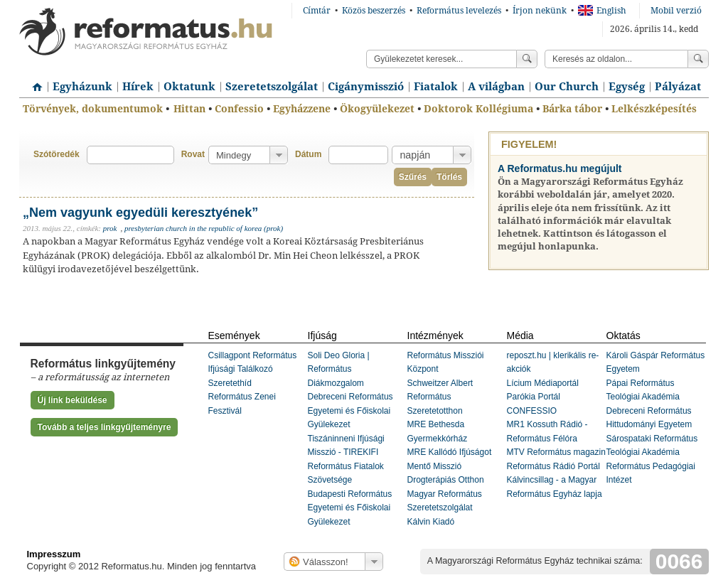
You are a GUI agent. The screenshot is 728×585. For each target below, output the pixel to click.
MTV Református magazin (556, 452)
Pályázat (678, 87)
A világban (496, 87)
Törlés (449, 177)
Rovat (193, 154)
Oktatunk (189, 87)
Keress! (698, 59)
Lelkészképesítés (654, 109)
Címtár (317, 11)
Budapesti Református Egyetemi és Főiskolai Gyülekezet (350, 508)
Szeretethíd (230, 383)
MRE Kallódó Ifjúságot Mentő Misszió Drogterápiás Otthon (450, 466)
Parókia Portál (534, 397)
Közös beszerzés (374, 11)
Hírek (138, 87)
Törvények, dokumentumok (93, 109)
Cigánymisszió (366, 87)
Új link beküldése (73, 400)
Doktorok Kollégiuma (478, 109)
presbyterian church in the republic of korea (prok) (204, 228)
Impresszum (54, 554)
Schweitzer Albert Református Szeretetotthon (440, 397)
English (602, 11)
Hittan (189, 109)
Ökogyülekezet (377, 109)
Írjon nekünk (540, 11)
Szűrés (413, 177)
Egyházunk (82, 87)
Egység (627, 87)
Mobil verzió (676, 11)
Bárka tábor (572, 109)
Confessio (239, 109)
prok (110, 228)
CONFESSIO (532, 411)
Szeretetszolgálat (272, 87)
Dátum (308, 154)
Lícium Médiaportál (543, 383)
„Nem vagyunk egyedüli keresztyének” (140, 213)
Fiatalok (436, 87)
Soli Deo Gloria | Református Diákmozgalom (339, 369)
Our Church (567, 87)
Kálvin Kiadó (431, 522)
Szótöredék (57, 154)
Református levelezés (459, 11)
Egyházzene (302, 109)
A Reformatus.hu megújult (560, 168)
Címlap (33, 82)
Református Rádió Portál (553, 466)
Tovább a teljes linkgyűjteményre (105, 427)
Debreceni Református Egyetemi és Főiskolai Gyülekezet (350, 410)
